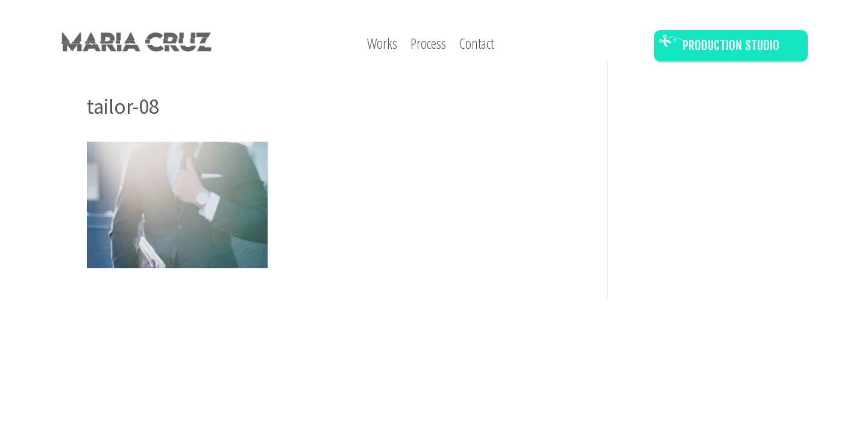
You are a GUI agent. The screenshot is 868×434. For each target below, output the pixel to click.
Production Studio (731, 45)
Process (428, 46)
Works (382, 46)
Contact (476, 46)
